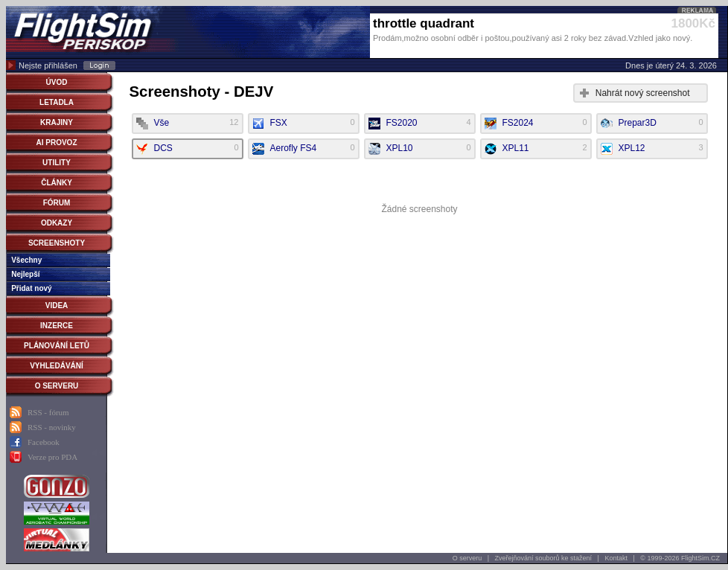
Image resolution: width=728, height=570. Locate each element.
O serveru (467, 558)
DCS (188, 149)
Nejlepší (25, 274)
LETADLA (57, 102)
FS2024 (536, 124)
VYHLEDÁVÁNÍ (57, 366)
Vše (188, 124)
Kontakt (616, 558)
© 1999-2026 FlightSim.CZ (680, 558)
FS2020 (420, 124)
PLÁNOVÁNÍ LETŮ (57, 346)
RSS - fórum (48, 412)
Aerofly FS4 (304, 149)
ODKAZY (57, 223)
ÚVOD (57, 82)
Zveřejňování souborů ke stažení (544, 558)
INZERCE (57, 326)
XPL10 (420, 149)
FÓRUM (57, 203)
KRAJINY (57, 122)
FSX (304, 124)
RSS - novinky (52, 427)
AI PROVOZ (56, 142)
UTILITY (57, 163)
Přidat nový (31, 288)
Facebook (44, 442)
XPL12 (652, 149)
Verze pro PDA (52, 457)
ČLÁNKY (57, 183)
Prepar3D (652, 124)
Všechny (26, 260)
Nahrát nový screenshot (643, 93)
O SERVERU (57, 386)
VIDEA (57, 305)
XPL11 (536, 149)
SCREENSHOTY (57, 243)
